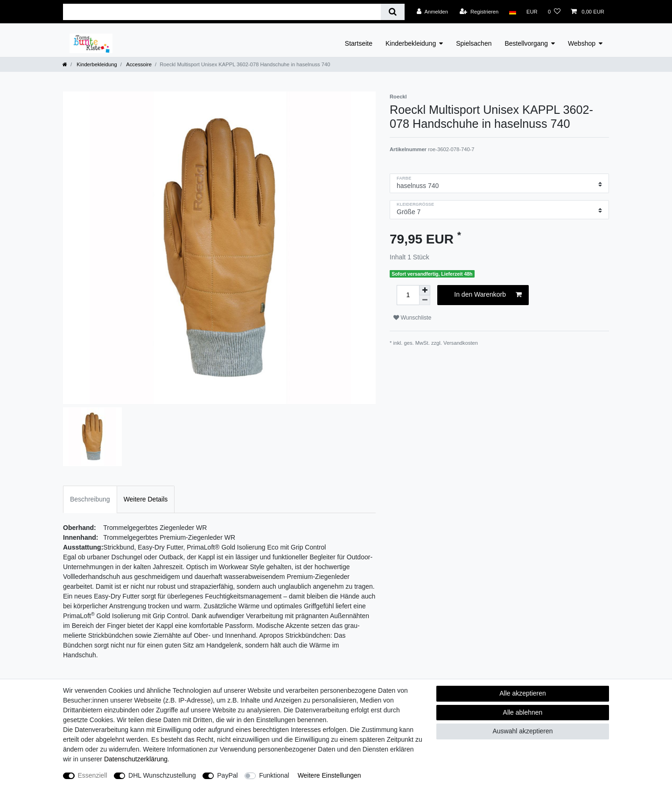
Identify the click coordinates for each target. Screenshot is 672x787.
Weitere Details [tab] (146, 499)
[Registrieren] (479, 12)
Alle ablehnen (523, 712)
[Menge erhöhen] (425, 290)
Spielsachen (474, 43)
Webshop (582, 43)
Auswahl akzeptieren (522, 731)
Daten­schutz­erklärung (136, 759)
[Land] (512, 12)
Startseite (359, 43)
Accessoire (138, 64)
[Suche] (393, 12)
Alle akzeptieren (523, 693)
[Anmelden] (432, 12)
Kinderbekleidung (411, 43)
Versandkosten (461, 343)
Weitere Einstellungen (329, 775)
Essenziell (93, 775)
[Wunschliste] (554, 12)
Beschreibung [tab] (90, 499)
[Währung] (532, 12)
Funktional (274, 775)
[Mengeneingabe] (408, 295)
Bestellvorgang (526, 43)
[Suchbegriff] (222, 12)
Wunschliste (412, 318)
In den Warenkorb (488, 295)
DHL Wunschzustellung (162, 775)
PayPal (227, 775)
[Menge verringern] (425, 300)
